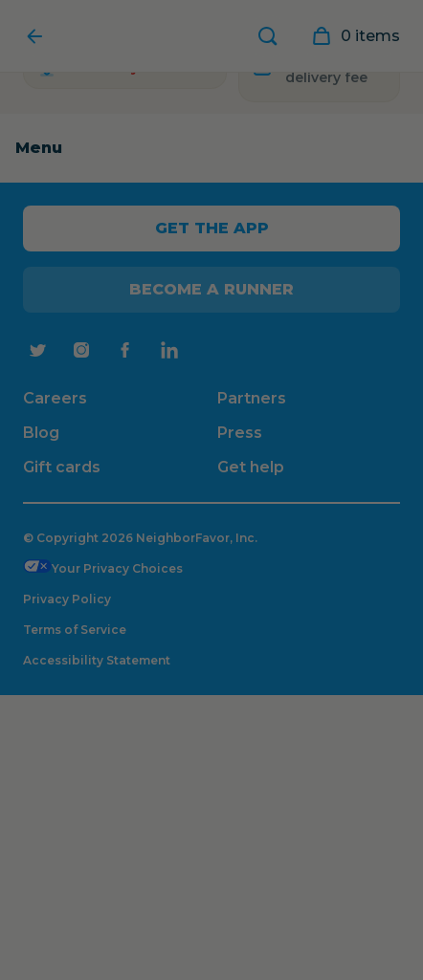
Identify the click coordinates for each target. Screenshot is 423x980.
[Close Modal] (211, 490)
